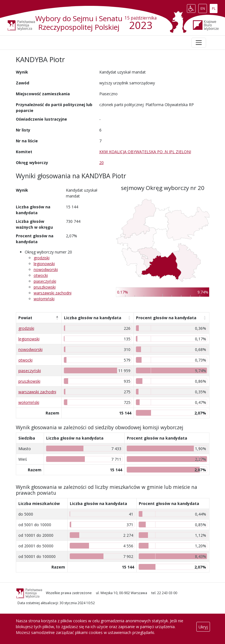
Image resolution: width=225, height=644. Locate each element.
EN (204, 7)
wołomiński (44, 299)
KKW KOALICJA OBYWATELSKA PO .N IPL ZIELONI (145, 152)
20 (102, 163)
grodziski (42, 258)
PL (215, 7)
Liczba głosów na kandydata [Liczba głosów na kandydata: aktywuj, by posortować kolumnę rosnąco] (93, 318)
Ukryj (203, 627)
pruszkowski (45, 287)
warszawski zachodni (53, 293)
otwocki (41, 275)
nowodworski (46, 269)
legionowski (44, 264)
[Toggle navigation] (199, 43)
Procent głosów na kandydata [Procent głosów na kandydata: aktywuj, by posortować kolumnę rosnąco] (166, 318)
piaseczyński (45, 281)
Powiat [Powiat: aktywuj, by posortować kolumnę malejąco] (25, 318)
